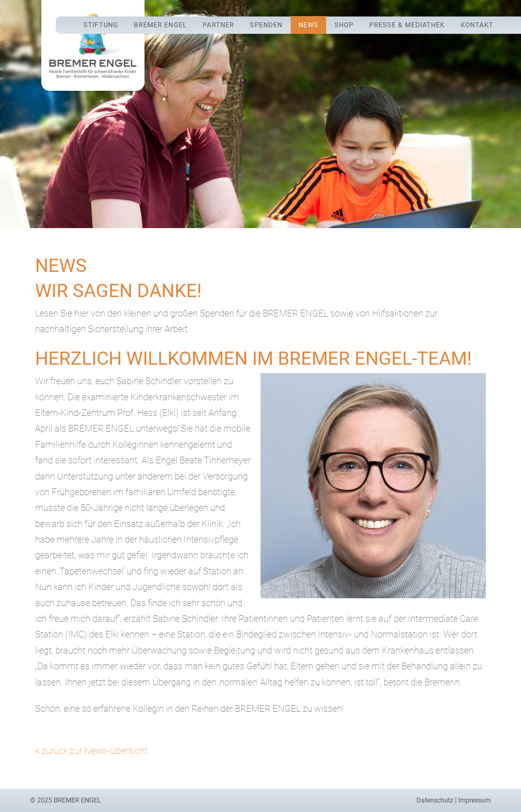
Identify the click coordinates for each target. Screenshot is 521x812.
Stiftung (101, 25)
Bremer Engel (160, 25)
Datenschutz (435, 800)
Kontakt (477, 25)
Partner (218, 25)
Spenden (266, 25)
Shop (344, 25)
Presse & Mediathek (407, 25)
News (308, 25)
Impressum (475, 800)
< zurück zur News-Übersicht (91, 751)
